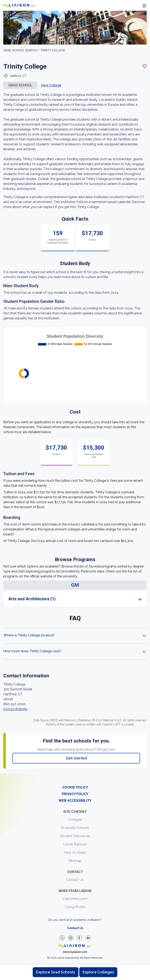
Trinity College (53, 50)
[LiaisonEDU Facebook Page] (79, 938)
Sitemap (75, 861)
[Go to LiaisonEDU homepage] (20, 5)
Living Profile (75, 907)
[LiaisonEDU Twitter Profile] (62, 938)
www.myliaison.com (75, 952)
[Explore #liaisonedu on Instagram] (71, 938)
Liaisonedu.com (75, 899)
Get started (76, 758)
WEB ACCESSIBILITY (75, 801)
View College (51, 85)
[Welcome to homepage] (75, 946)
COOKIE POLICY (75, 787)
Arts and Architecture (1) (32, 599)
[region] (75, 392)
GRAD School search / (22, 50)
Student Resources (75, 836)
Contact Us (75, 880)
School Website (15, 709)
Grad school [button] (20, 85)
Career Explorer (75, 844)
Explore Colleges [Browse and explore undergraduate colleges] (98, 972)
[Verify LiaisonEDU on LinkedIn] (88, 938)
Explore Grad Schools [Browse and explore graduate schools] (56, 972)
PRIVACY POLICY (75, 794)
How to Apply (75, 853)
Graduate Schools (75, 828)
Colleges (75, 820)
